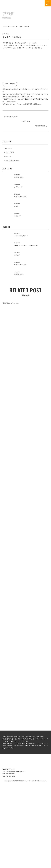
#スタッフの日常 (10, 84)
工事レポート (8, 156)
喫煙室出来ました (41, 126)
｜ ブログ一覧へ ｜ (25, 121)
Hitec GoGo (8, 148)
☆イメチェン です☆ (11, 117)
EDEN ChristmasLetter (12, 161)
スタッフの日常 (9, 152)
